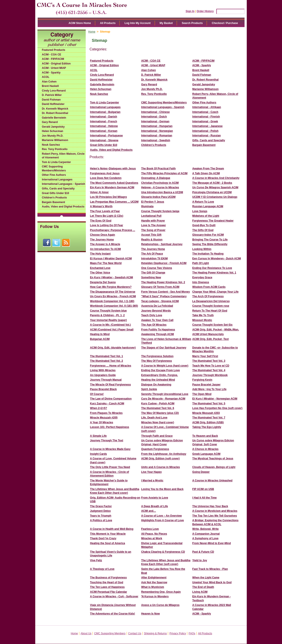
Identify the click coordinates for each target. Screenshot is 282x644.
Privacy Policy (178, 633)
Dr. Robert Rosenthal (55, 113)
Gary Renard (50, 122)
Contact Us (135, 633)
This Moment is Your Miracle (108, 534)
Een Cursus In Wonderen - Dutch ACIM (217, 259)
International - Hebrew (104, 126)
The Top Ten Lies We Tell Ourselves (215, 516)
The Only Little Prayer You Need (110, 467)
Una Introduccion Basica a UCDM (162, 192)
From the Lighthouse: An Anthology (164, 454)
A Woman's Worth (101, 206)
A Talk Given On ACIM (206, 173)
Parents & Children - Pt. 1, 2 (107, 315)
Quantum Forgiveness (155, 449)
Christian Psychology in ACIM (160, 183)
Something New (151, 277)
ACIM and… (149, 511)
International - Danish (104, 117)
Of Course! (97, 394)
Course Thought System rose (211, 306)
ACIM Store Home (80, 23)
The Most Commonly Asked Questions (114, 183)
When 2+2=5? (99, 408)
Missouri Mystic (202, 320)
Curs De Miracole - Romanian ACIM (163, 399)
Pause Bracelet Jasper (206, 385)
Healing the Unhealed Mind (158, 380)
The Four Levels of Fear (105, 211)
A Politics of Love (101, 520)
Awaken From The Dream (208, 169)
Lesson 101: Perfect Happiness (110, 427)
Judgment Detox (100, 511)
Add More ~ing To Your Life (209, 389)
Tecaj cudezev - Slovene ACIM (160, 301)
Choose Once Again (103, 235)
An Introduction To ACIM (106, 249)
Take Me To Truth (203, 315)
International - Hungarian (157, 126)
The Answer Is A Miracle (105, 244)
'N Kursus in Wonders (155, 596)
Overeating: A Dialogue (156, 178)
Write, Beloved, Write (206, 529)
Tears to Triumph (101, 516)
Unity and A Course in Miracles (161, 467)
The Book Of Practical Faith (159, 169)
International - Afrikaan (207, 107)
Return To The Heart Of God (210, 311)
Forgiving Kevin (202, 380)
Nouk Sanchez (51, 145)
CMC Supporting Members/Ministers (54, 169)
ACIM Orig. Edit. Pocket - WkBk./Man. (216, 330)
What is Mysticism (153, 587)
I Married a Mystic (152, 481)
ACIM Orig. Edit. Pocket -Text (211, 339)
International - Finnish (206, 117)
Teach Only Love (152, 315)
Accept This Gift (151, 235)
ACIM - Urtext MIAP (54, 68)
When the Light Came (206, 578)
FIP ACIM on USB (203, 489)
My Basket (166, 23)
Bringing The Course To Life (210, 240)
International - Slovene (104, 140)
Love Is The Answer (154, 225)
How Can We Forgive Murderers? (111, 287)
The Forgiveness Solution (157, 356)
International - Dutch (154, 117)
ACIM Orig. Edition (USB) (208, 422)
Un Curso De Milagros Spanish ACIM (215, 187)
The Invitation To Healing (208, 254)
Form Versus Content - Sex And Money (166, 292)
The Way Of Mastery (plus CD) (160, 413)
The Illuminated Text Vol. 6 (158, 408)
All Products (108, 23)
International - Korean (104, 131)
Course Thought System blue (109, 311)
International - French (104, 121)
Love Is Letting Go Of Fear (107, 225)
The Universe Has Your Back (210, 506)
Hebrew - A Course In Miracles (160, 187)
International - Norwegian (157, 131)
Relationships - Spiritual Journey (162, 244)
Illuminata (147, 206)
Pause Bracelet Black (103, 389)
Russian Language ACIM (208, 206)
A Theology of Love (102, 569)
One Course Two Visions (157, 268)
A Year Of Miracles (102, 422)
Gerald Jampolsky (53, 127)
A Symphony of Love (205, 538)
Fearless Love (150, 529)
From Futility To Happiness (158, 330)
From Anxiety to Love (155, 498)
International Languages (57, 180)
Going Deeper (201, 472)
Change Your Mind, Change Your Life (215, 292)
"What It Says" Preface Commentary (164, 296)
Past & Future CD (203, 552)
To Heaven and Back (205, 436)
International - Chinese (155, 112)
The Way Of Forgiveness (157, 361)
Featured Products (54, 50)
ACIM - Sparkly (51, 73)
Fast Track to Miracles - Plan (210, 569)
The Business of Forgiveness (109, 578)
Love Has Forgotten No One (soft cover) (217, 408)
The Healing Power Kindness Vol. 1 (214, 273)
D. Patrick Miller (52, 95)
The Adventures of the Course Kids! (113, 614)
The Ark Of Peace (152, 254)
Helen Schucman (53, 131)
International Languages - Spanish (63, 184)
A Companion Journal (206, 534)
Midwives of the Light (206, 216)
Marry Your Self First (205, 356)
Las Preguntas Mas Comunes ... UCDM (114, 202)
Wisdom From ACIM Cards (209, 287)
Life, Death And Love (154, 418)
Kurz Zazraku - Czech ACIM (107, 404)
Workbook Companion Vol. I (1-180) (112, 301)
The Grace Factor (101, 506)
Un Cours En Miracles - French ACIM (113, 296)
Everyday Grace (202, 277)
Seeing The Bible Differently (210, 244)
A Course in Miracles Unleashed (212, 481)
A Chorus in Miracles (205, 449)
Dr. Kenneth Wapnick (55, 109)
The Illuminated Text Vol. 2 (107, 361)
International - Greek (205, 121)
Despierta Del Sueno (103, 282)
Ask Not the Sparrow (154, 582)
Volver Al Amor (99, 192)
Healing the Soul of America (108, 543)
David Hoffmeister (53, 104)
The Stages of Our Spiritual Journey (164, 348)
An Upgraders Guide (103, 375)
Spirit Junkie (149, 389)
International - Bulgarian (105, 112)
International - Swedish (156, 140)
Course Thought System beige (160, 211)
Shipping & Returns (155, 633)
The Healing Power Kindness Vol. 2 (163, 282)
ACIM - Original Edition (56, 64)
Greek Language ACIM (206, 454)
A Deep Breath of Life (155, 506)
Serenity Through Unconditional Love (165, 394)
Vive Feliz (96, 560)
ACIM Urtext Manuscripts (208, 334)
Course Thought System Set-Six (212, 325)
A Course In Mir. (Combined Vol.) (110, 325)
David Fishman (51, 100)
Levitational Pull (151, 216)
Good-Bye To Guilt (204, 225)
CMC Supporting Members (110, 633)
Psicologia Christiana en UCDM (212, 192)
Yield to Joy (200, 560)
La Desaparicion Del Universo (211, 301)
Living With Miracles (103, 370)
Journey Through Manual (106, 380)
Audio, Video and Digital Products (63, 207)
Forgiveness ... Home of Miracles (111, 366)
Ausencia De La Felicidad (157, 306)
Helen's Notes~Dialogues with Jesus (113, 169)
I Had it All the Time (205, 498)
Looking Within (202, 249)
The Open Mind (202, 394)
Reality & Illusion (152, 240)
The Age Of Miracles (154, 325)
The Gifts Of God (203, 230)
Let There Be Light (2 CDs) (107, 216)
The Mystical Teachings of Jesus (213, 459)
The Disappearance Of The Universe (113, 292)
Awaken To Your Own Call (157, 320)
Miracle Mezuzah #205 (104, 418)
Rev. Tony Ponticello (55, 149)
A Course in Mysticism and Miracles (215, 511)
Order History (205, 11)
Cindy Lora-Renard (54, 91)
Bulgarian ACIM (100, 339)
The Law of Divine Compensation (111, 399)
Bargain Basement (53, 202)
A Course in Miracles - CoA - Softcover (114, 596)
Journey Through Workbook (210, 375)
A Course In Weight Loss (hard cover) (165, 366)
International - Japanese (207, 126)
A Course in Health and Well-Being (112, 529)
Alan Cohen (49, 82)
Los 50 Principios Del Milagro (109, 197)
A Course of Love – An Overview (162, 516)
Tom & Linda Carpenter (56, 162)
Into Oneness (201, 282)
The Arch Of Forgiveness (208, 296)
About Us (86, 633)
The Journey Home (102, 240)
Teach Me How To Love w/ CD (211, 366)
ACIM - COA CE (52, 55)
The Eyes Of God (101, 221)
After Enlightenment (154, 578)
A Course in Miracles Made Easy (110, 449)
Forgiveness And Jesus (105, 173)
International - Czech (205, 112)
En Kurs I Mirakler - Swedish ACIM (112, 277)
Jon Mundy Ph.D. (53, 136)
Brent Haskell (50, 86)
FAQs (192, 633)
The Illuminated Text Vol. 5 (209, 404)
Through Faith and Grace (157, 436)
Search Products (192, 23)
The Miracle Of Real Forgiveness (110, 385)
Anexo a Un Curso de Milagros (160, 605)
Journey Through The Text (107, 440)
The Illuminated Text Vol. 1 (107, 356)
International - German (155, 121)
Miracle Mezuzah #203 (206, 413)
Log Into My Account (137, 23)
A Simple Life (98, 436)
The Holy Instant (100, 254)
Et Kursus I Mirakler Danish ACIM (111, 259)
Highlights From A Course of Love (163, 520)
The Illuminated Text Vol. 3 (209, 361)
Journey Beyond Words (156, 311)
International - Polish (205, 131)
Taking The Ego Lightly (207, 427)
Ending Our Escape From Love (160, 370)
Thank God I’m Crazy (103, 538)
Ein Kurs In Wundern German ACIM (112, 187)
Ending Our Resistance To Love (212, 268)
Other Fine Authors (54, 175)
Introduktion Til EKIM (154, 259)
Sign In (190, 11)
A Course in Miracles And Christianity (216, 178)
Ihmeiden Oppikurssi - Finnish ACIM (164, 263)
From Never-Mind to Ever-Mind (212, 543)
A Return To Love (203, 202)
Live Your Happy (152, 472)
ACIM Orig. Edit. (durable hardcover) (113, 348)
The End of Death (203, 587)
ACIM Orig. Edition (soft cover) (160, 459)
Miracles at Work (152, 538)
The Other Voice (100, 273)
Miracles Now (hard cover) (158, 422)
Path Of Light (201, 263)
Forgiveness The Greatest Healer (213, 221)
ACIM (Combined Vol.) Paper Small (112, 330)
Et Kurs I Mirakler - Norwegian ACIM (215, 399)
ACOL (46, 77)
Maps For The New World (106, 263)
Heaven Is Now (151, 614)
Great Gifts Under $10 (55, 193)
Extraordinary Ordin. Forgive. (160, 375)
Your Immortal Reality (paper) (109, 320)
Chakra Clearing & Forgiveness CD (163, 552)
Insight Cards (99, 454)
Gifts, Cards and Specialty (58, 189)
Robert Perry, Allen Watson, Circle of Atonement (63, 156)
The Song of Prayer (153, 230)
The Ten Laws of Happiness (107, 587)
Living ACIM (200, 592)
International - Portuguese (107, 136)
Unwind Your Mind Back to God (212, 582)
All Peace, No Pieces (154, 534)
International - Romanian (157, 136)
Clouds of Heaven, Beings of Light (214, 467)
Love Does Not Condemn (106, 178)
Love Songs (200, 211)
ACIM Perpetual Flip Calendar (109, 592)
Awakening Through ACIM (158, 334)
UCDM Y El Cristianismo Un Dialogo (215, 197)
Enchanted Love (100, 268)
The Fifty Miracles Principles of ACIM (164, 173)
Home (92, 32)
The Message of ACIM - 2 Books (212, 183)
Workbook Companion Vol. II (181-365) (114, 306)
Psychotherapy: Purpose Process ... (113, 230)
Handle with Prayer (153, 221)
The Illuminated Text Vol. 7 (209, 418)
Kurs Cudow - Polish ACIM (158, 404)
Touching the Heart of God (107, 582)
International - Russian (207, 136)
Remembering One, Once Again (161, 592)
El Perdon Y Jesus (153, 202)
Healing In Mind (100, 334)
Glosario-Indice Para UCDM (158, 197)
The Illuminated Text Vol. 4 (209, 370)
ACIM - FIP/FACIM (53, 59)
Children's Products (54, 198)
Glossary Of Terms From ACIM (160, 287)
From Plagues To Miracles (106, 413)
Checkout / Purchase (225, 23)
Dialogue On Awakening (156, 385)
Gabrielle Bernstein (54, 118)
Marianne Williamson (55, 140)
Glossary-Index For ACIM (208, 235)
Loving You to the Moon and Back (162, 489)
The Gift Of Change (153, 273)
